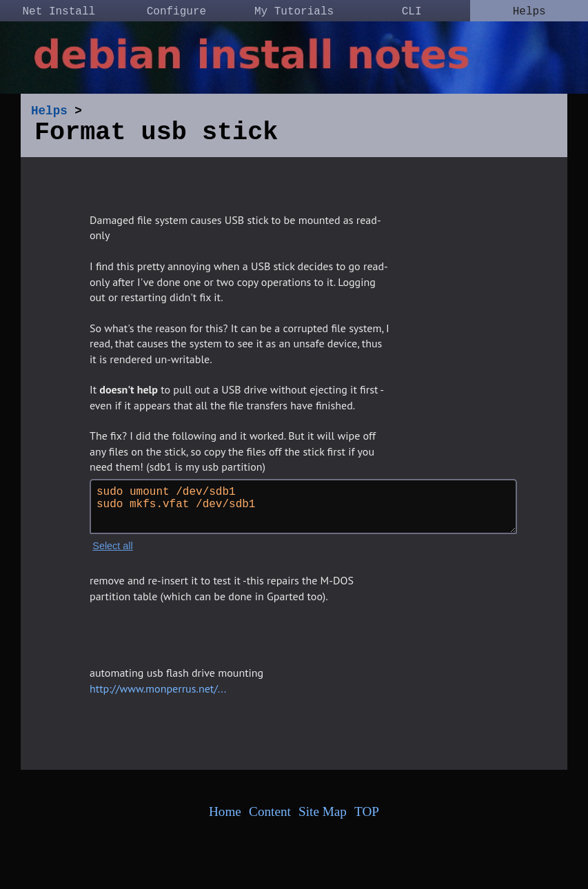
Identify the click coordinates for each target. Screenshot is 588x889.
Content (270, 817)
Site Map (323, 817)
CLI (412, 12)
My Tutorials (294, 12)
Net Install (59, 12)
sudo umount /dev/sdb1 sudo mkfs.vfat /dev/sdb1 (303, 512)
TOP (367, 817)
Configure (176, 12)
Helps (529, 12)
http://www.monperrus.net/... (158, 694)
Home (225, 817)
